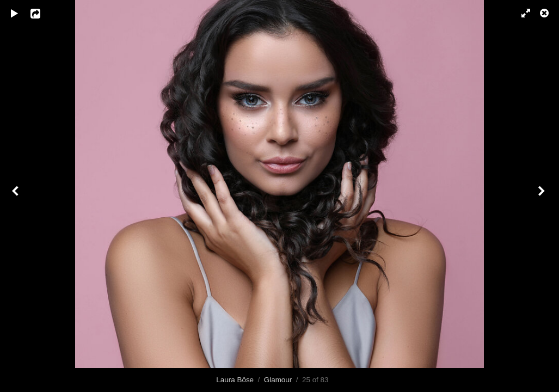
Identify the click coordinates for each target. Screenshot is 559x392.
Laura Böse (235, 380)
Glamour (278, 380)
